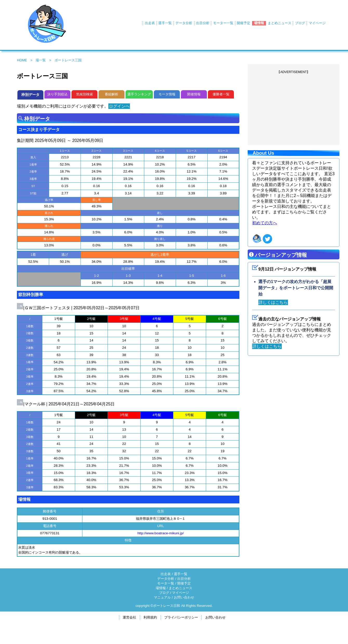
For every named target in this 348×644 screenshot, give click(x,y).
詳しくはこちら (274, 302)
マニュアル (162, 597)
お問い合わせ (184, 597)
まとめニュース (280, 23)
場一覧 (41, 60)
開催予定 (244, 23)
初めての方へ (265, 223)
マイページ (317, 23)
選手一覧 (165, 23)
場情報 (259, 23)
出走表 (150, 23)
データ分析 (184, 23)
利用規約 (150, 617)
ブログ (300, 23)
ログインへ (120, 106)
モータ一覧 (166, 583)
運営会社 (129, 617)
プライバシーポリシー (181, 617)
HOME (22, 60)
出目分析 (203, 23)
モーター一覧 (223, 23)
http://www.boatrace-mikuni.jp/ (161, 533)
